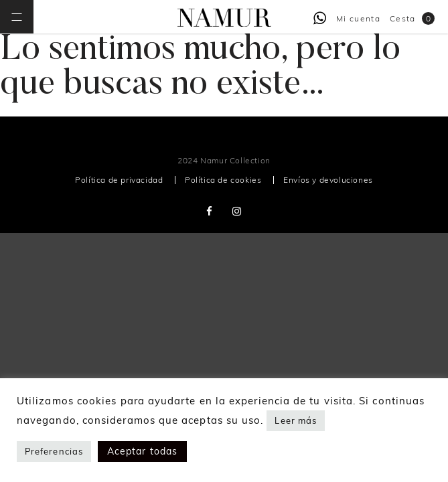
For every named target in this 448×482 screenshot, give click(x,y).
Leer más (296, 420)
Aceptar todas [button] (142, 451)
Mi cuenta (358, 18)
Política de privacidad (119, 180)
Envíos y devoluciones (328, 180)
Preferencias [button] (54, 451)
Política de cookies (223, 180)
